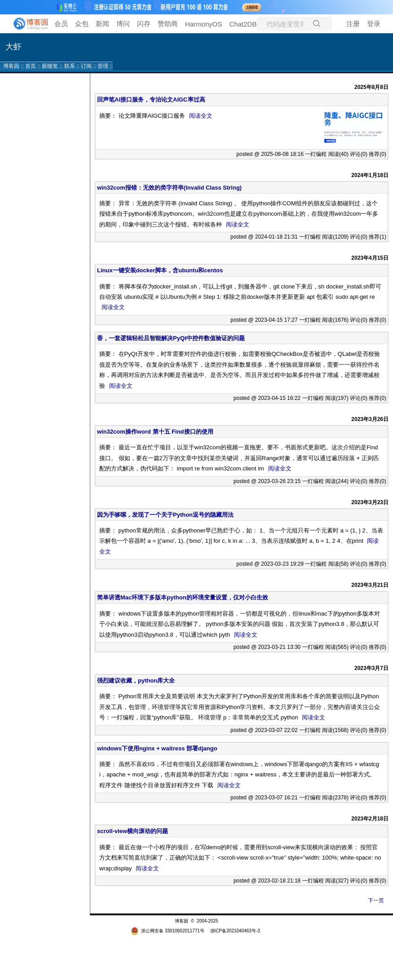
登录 (374, 24)
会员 (61, 24)
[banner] (27, 24)
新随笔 (50, 66)
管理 (103, 66)
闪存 (144, 24)
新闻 (102, 24)
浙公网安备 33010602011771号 (168, 931)
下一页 (376, 900)
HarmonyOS (204, 24)
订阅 (86, 66)
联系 (70, 66)
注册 (353, 24)
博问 (123, 24)
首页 (31, 66)
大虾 (13, 47)
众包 (82, 24)
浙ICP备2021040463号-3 (235, 931)
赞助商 (168, 24)
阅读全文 (201, 116)
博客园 (11, 66)
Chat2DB (243, 24)
